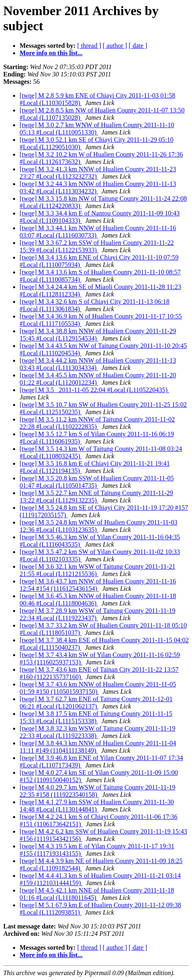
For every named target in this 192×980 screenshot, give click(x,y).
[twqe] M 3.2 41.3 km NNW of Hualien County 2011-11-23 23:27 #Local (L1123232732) (98, 173)
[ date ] (138, 46)
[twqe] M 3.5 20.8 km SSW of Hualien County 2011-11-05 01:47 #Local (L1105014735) (97, 482)
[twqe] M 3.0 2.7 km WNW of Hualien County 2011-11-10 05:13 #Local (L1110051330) (97, 129)
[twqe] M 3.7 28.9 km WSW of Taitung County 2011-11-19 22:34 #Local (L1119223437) (97, 614)
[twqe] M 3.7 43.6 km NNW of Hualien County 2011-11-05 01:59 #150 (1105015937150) (98, 688)
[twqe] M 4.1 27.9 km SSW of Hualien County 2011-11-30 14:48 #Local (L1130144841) (97, 806)
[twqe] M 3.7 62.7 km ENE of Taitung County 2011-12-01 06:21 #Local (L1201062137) (96, 703)
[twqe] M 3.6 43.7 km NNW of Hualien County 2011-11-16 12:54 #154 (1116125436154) (98, 585)
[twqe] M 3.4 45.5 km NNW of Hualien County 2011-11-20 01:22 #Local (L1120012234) (98, 379)
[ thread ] (89, 46)
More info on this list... (51, 53)
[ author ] (115, 46)
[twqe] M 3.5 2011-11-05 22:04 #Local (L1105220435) (94, 390)
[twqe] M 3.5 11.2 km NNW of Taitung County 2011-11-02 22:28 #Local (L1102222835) (97, 423)
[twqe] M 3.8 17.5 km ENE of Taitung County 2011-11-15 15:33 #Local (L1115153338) (96, 717)
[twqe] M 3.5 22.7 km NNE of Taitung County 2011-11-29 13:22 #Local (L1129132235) (96, 497)
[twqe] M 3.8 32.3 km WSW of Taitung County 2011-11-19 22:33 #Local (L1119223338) (97, 732)
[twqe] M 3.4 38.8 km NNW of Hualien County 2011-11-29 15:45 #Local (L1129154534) (98, 335)
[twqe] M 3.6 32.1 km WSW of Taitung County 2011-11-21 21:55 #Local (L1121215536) (97, 570)
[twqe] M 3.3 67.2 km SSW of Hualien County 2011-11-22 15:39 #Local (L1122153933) (97, 246)
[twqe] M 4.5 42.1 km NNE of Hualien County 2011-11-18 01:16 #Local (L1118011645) (97, 894)
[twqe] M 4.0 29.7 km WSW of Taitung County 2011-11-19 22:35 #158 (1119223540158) (97, 791)
